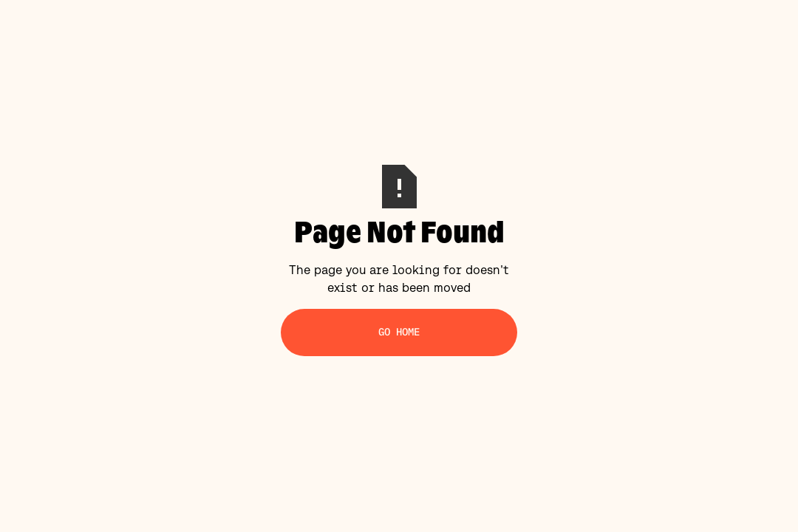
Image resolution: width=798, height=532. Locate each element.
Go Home (399, 332)
